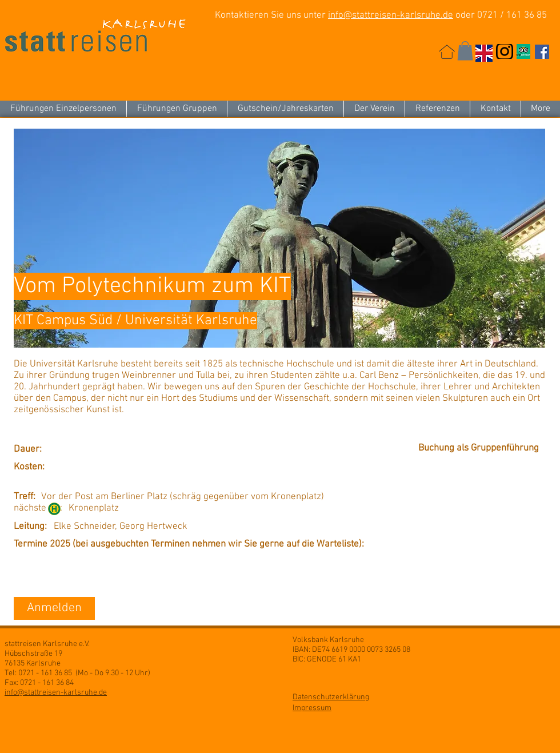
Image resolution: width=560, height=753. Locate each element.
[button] (465, 51)
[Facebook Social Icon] (542, 52)
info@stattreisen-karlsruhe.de (391, 15)
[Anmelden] (54, 608)
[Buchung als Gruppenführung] (481, 449)
